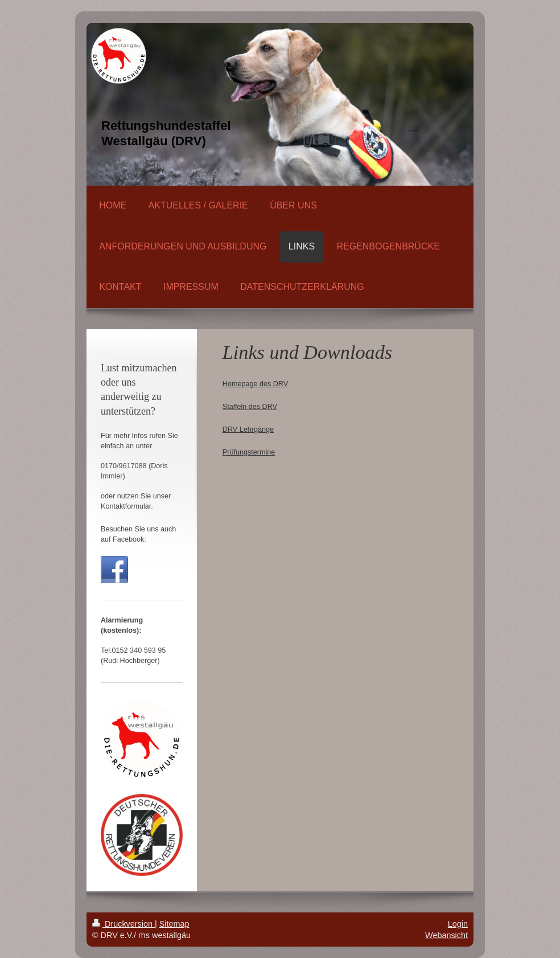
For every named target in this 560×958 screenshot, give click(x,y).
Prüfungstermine (249, 452)
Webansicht (446, 935)
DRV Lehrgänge (248, 429)
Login (458, 924)
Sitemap (174, 924)
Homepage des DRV (255, 384)
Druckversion (123, 924)
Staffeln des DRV (250, 407)
